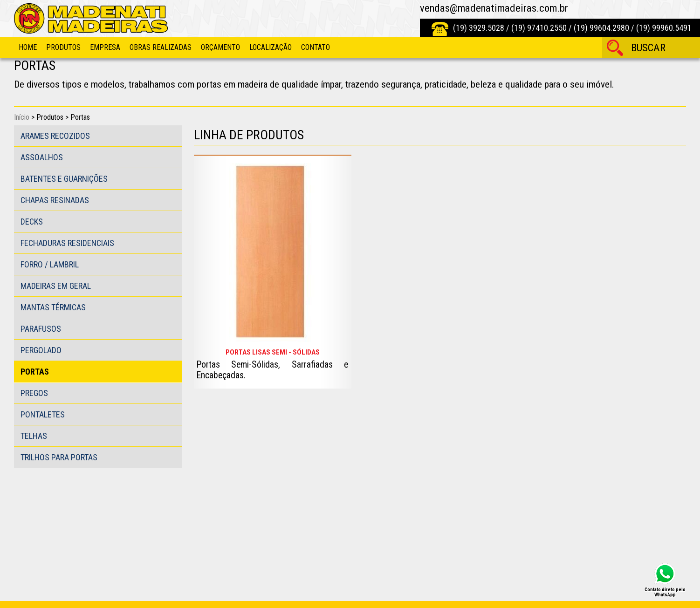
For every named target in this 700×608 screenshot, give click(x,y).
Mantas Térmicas (53, 307)
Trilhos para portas (59, 457)
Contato (316, 47)
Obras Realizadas (161, 47)
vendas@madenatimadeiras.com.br (494, 8)
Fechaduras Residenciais (67, 243)
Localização (271, 47)
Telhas (34, 436)
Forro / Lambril (50, 264)
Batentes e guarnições (64, 179)
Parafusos (41, 329)
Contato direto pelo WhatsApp (665, 592)
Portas (35, 372)
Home (28, 47)
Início (22, 117)
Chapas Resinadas (55, 200)
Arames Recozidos (55, 136)
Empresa (105, 47)
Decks (32, 222)
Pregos (34, 393)
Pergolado (41, 350)
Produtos (63, 47)
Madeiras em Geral (56, 286)
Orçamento (220, 47)
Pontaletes (43, 414)
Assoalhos (42, 157)
